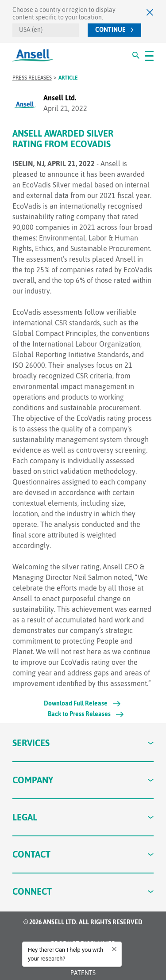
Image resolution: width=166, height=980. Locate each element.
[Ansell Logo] (33, 55)
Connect (83, 891)
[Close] (150, 12)
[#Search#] (136, 55)
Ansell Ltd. (60, 98)
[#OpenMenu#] (149, 55)
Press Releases (32, 78)
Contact (83, 854)
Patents (83, 973)
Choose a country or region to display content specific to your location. (64, 13)
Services (83, 743)
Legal (83, 817)
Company (83, 780)
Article (68, 78)
